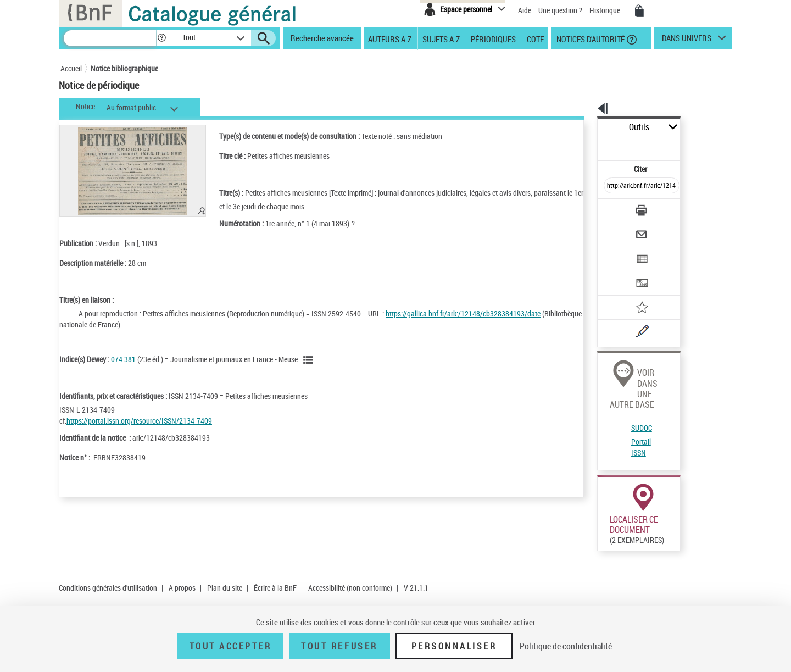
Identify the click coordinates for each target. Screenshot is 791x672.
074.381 (123, 359)
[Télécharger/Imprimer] (613, 186)
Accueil (71, 68)
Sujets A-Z (441, 38)
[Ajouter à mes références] (617, 272)
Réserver (606, 592)
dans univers (687, 41)
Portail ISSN (611, 376)
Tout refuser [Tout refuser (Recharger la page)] (339, 646)
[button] (161, 38)
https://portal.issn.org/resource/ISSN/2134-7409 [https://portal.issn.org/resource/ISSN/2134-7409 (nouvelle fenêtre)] (139, 421)
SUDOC (604, 363)
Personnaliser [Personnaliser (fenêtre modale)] (454, 646)
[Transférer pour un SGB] (615, 251)
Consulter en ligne (606, 522)
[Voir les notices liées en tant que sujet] (310, 360)
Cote (535, 38)
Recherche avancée (322, 38)
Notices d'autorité (590, 38)
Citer (594, 145)
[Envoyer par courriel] (611, 208)
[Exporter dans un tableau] (619, 229)
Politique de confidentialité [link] (566, 646)
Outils (585, 127)
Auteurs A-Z (390, 38)
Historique (606, 10)
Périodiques (493, 38)
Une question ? (560, 10)
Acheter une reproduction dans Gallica (682, 522)
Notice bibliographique (124, 68)
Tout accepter (231, 646)
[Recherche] (110, 38)
